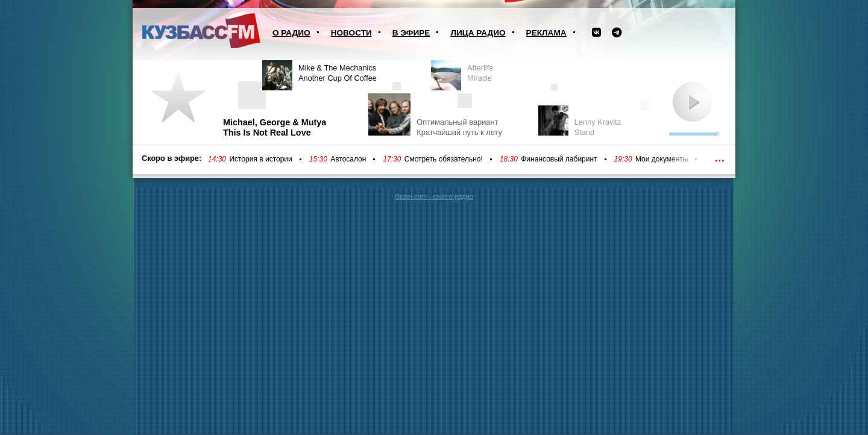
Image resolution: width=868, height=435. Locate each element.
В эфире (411, 33)
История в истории (260, 159)
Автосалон (348, 159)
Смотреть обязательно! (444, 159)
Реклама (546, 33)
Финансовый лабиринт (559, 159)
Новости (351, 33)
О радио (291, 33)
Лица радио (478, 33)
